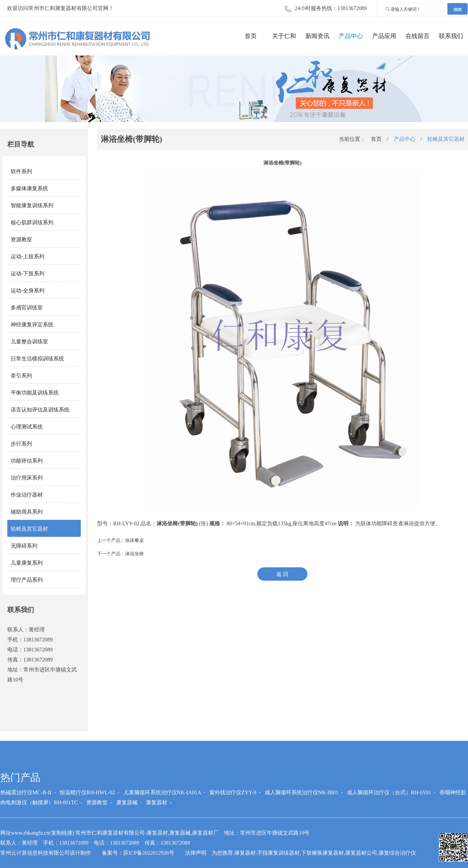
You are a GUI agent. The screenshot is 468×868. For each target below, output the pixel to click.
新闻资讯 (317, 36)
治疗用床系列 (27, 478)
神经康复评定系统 (32, 325)
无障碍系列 (24, 546)
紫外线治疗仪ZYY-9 (233, 792)
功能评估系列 (27, 461)
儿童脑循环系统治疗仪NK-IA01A (162, 792)
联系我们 (451, 36)
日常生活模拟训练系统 (37, 359)
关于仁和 (284, 36)
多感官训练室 (27, 308)
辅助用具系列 (27, 512)
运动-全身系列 (28, 291)
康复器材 (157, 802)
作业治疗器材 (27, 495)
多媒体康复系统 (29, 188)
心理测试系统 (27, 427)
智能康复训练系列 (32, 205)
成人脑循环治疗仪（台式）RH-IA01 (389, 792)
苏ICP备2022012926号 (149, 853)
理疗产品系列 (27, 580)
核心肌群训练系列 (32, 222)
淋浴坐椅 (135, 554)
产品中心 (351, 36)
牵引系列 (21, 376)
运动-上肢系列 (28, 256)
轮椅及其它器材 (29, 529)
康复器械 (127, 802)
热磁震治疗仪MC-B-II (26, 792)
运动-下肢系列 (28, 273)
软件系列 (21, 171)
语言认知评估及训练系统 (40, 410)
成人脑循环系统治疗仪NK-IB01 (301, 792)
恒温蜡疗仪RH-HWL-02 (87, 792)
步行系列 (21, 444)
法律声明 (196, 853)
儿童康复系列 (27, 563)
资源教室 (21, 239)
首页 (251, 36)
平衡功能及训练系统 (35, 393)
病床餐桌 (135, 540)
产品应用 (384, 36)
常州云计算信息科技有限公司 (35, 853)
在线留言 (418, 36)
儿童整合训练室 (29, 342)
